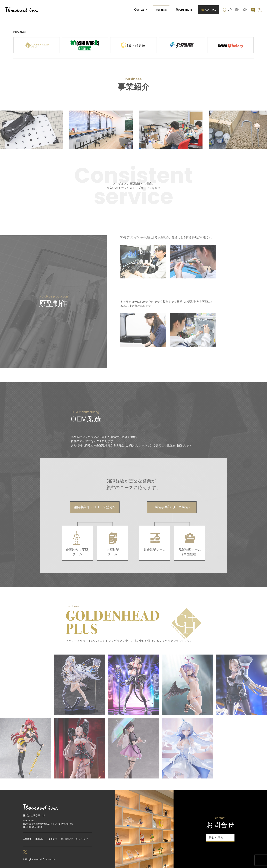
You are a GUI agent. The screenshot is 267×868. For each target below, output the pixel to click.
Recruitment (184, 10)
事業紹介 (40, 839)
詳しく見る (216, 838)
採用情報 (52, 839)
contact (209, 10)
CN (245, 10)
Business (161, 10)
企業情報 (27, 839)
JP (230, 10)
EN (237, 10)
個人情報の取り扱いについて (75, 839)
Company (141, 10)
